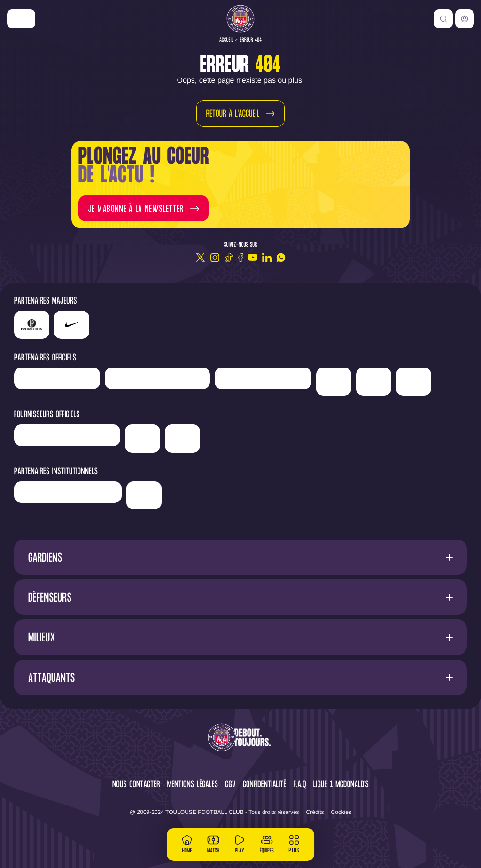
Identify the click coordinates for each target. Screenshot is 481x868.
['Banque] (67, 435)
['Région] (68, 492)
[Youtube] (253, 258)
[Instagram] (215, 258)
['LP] (32, 325)
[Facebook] (241, 258)
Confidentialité (265, 785)
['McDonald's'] (143, 438)
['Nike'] (21, 19)
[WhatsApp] (281, 258)
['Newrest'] (57, 378)
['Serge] (263, 378)
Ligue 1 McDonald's (341, 785)
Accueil (226, 40)
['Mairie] (144, 495)
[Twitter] (201, 258)
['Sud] (334, 382)
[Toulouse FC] (240, 19)
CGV (230, 785)
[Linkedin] (267, 258)
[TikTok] (229, 258)
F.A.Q (299, 785)
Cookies (341, 812)
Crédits (315, 812)
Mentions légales (193, 785)
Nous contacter (136, 785)
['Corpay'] (182, 438)
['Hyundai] (157, 378)
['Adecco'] (374, 382)
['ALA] (414, 382)
